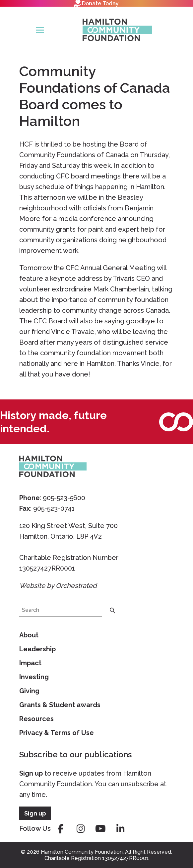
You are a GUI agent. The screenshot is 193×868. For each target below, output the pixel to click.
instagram (81, 829)
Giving (29, 691)
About (29, 635)
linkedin (120, 829)
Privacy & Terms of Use (57, 733)
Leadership (37, 649)
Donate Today (96, 3)
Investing (34, 677)
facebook (61, 829)
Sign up (31, 773)
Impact (30, 663)
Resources (36, 719)
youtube (100, 829)
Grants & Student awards (60, 705)
